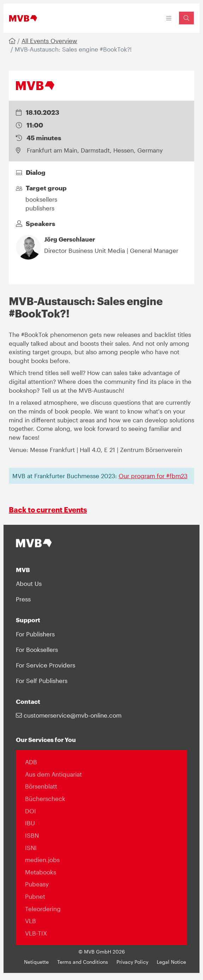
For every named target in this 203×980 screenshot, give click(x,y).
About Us (29, 583)
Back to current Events (48, 510)
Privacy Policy (132, 962)
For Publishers (35, 634)
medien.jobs (42, 860)
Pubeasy (37, 884)
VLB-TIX (36, 933)
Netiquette (36, 962)
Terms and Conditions (83, 962)
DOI (31, 811)
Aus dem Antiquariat (53, 774)
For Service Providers (46, 665)
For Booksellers (37, 649)
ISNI (31, 848)
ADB (31, 762)
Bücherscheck (45, 798)
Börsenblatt (41, 786)
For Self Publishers (42, 681)
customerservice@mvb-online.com (69, 715)
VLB (31, 921)
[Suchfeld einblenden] (186, 18)
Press (23, 599)
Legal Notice (171, 962)
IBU (30, 823)
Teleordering (43, 909)
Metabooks (41, 872)
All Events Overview (49, 41)
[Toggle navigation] (169, 18)
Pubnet (35, 896)
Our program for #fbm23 (153, 476)
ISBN (32, 835)
